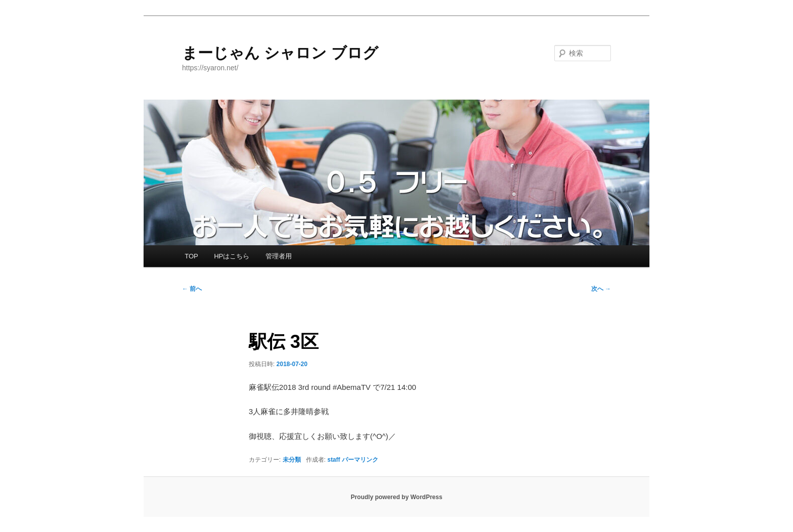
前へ (192, 289)
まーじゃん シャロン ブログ (280, 53)
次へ (601, 289)
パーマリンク (360, 460)
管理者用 (279, 256)
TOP (191, 256)
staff (334, 460)
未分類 (292, 460)
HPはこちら (232, 256)
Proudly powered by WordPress (396, 497)
